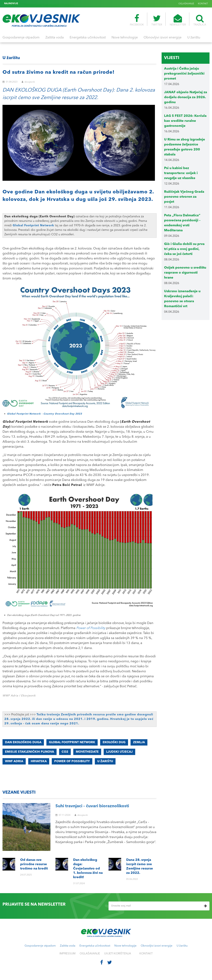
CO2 (65, 752)
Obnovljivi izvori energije (163, 38)
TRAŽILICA (200, 20)
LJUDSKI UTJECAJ (119, 752)
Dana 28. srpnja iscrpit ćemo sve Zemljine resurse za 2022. (52, 3)
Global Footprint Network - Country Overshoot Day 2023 (44, 414)
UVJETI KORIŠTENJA (118, 954)
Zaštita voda (55, 38)
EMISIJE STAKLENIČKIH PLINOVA (30, 752)
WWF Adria (14, 761)
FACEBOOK (137, 20)
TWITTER (157, 20)
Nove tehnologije (125, 38)
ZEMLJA (139, 742)
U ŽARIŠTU (105, 761)
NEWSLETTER (178, 20)
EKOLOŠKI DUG (114, 742)
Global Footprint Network (33, 225)
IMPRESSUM (67, 954)
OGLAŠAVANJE (186, 4)
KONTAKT (203, 4)
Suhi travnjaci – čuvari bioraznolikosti (92, 806)
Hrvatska (39, 761)
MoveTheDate (87, 752)
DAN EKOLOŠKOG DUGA (23, 742)
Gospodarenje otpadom (21, 38)
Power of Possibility (91, 628)
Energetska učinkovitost (88, 38)
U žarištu (194, 38)
